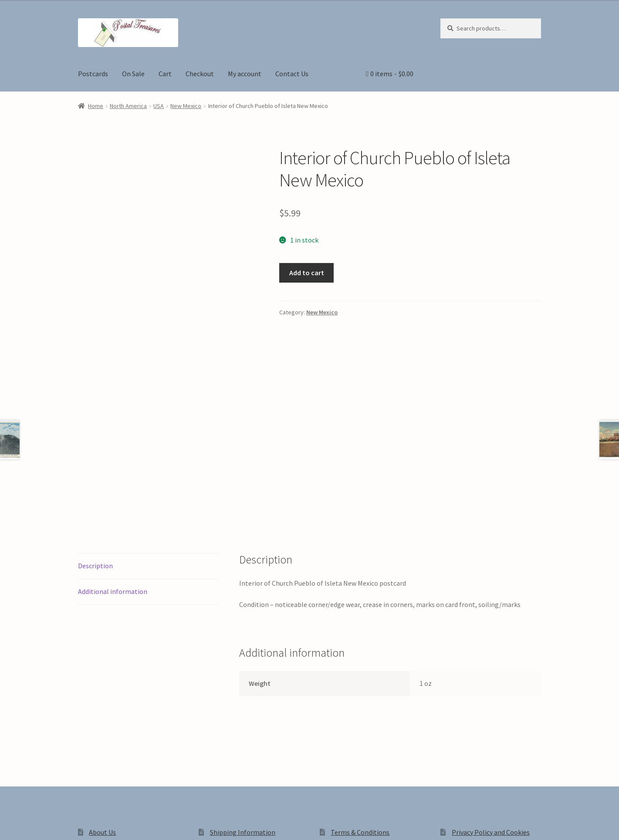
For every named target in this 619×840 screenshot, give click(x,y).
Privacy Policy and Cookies (491, 700)
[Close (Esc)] (73, 824)
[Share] (52, 824)
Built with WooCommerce (201, 766)
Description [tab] (95, 433)
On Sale (133, 74)
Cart (165, 74)
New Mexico (186, 106)
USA (159, 106)
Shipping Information (243, 700)
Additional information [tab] (113, 459)
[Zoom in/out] (10, 824)
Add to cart (307, 273)
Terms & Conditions (360, 700)
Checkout (200, 74)
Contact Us (292, 74)
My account (245, 74)
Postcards (93, 74)
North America (128, 106)
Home (96, 106)
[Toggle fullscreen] (31, 824)
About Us (102, 700)
